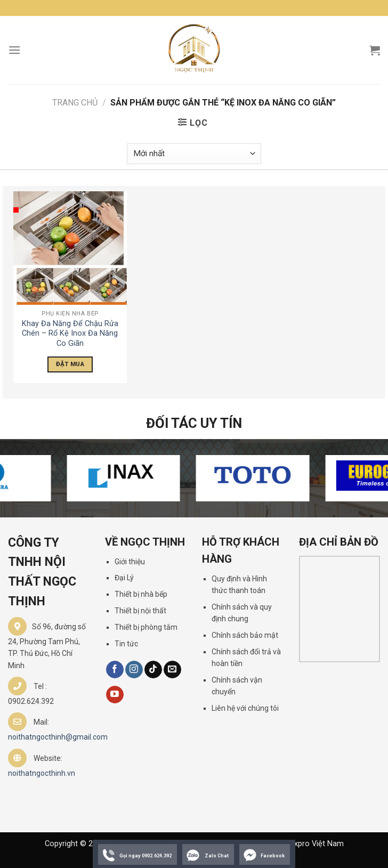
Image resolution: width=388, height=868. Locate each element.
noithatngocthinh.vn (42, 773)
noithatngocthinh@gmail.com (58, 737)
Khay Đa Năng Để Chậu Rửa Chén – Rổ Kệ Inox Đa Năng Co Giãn (70, 334)
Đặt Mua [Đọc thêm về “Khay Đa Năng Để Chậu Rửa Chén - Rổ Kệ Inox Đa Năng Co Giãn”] (70, 364)
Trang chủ (75, 103)
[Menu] (14, 50)
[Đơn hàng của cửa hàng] (194, 154)
